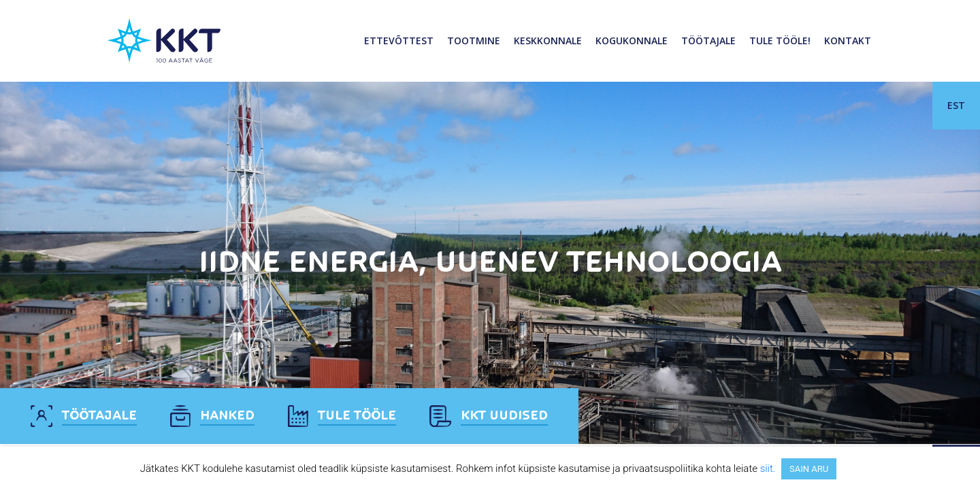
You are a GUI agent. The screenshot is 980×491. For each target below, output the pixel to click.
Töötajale (708, 41)
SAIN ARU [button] (809, 469)
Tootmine (474, 41)
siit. (768, 469)
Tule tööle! (780, 41)
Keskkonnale (548, 41)
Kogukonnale (632, 41)
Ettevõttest (399, 41)
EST (956, 105)
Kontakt (848, 41)
